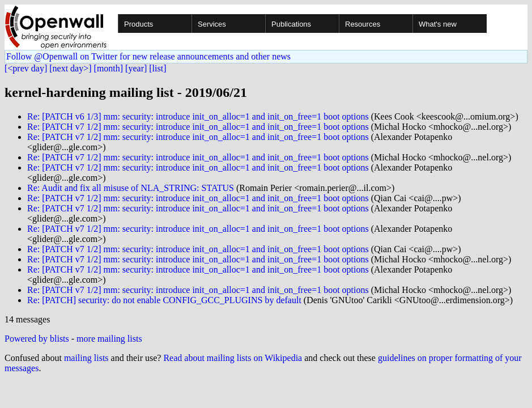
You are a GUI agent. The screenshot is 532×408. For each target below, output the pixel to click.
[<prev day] (26, 68)
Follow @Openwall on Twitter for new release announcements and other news (148, 56)
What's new (438, 24)
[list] (158, 68)
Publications (291, 24)
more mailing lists (109, 339)
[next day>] (70, 68)
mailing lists (86, 358)
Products (139, 24)
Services (212, 24)
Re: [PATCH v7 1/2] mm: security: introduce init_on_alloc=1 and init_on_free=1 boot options (198, 127)
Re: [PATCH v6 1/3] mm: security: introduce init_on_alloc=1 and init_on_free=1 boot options (198, 116)
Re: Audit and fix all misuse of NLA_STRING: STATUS (131, 188)
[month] (109, 68)
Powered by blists (37, 339)
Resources (363, 24)
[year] (136, 68)
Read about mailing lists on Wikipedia (233, 358)
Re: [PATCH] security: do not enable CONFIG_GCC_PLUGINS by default (164, 300)
